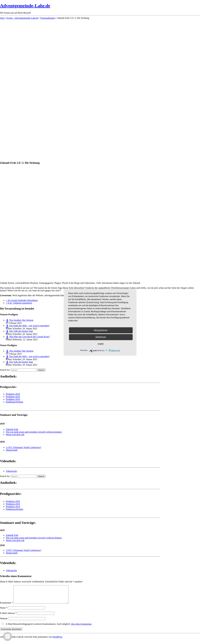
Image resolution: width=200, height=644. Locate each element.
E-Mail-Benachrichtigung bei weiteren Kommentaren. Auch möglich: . (46, 627)
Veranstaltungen (48, 18)
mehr (101, 344)
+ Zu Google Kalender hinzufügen (22, 300)
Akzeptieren (101, 330)
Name (4, 611)
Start (2, 18)
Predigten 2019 (13, 397)
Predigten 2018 (13, 399)
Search (41, 370)
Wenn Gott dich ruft (15, 435)
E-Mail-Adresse (8, 617)
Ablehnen (101, 337)
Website (4, 622)
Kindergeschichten (14, 402)
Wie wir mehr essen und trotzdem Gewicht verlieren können (34, 432)
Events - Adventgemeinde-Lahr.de (22, 18)
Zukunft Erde (12, 429)
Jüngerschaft (12, 450)
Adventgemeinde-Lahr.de (25, 6)
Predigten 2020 (13, 394)
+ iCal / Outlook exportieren (19, 303)
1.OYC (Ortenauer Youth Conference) (23, 447)
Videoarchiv (11, 471)
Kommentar (6, 606)
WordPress (57, 640)
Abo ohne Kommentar (81, 627)
